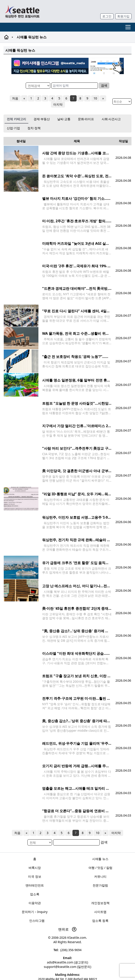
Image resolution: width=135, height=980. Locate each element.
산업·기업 (13, 128)
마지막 (58, 104)
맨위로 (67, 929)
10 (95, 98)
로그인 (107, 16)
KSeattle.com (77, 938)
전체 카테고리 (16, 119)
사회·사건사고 (111, 119)
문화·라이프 (86, 119)
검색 (104, 85)
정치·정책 (34, 128)
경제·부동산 (42, 119)
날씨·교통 (64, 119)
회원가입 (123, 16)
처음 (15, 98)
